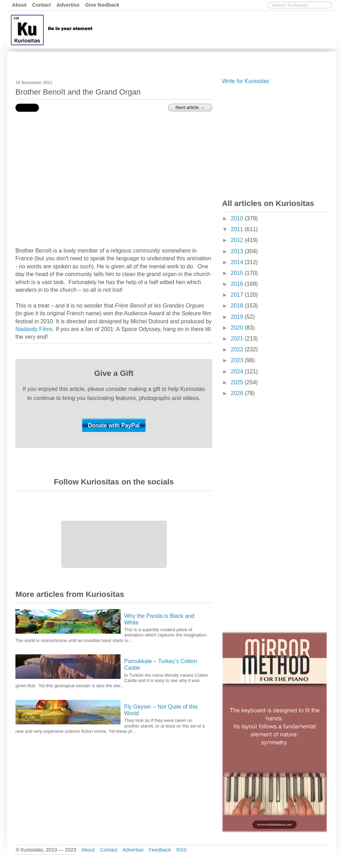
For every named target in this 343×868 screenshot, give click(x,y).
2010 (238, 218)
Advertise (68, 5)
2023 (238, 360)
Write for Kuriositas (246, 81)
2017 (238, 295)
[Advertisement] (207, 61)
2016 (238, 284)
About (19, 5)
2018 (238, 306)
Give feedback (102, 5)
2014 (238, 262)
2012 (238, 240)
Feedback (160, 850)
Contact (42, 5)
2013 (238, 251)
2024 (238, 371)
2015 (238, 273)
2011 (238, 229)
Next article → (190, 107)
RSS (182, 850)
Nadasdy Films (34, 329)
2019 (238, 317)
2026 (238, 393)
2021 (238, 339)
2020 (238, 328)
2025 (238, 382)
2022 (238, 349)
